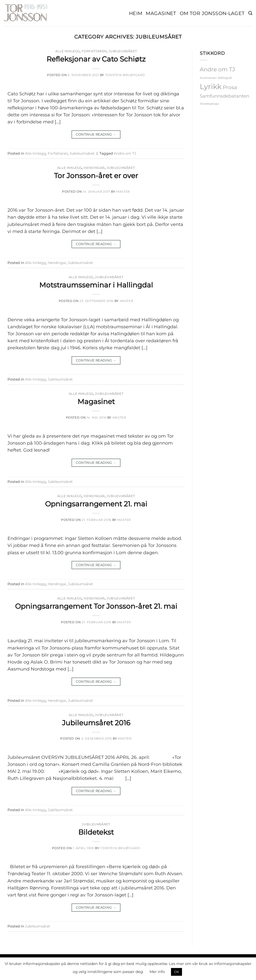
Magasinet (161, 13)
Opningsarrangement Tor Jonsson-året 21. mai (96, 606)
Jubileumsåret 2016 (96, 723)
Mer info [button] (157, 972)
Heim (136, 13)
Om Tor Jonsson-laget (212, 13)
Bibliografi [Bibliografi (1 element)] (225, 78)
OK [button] (176, 972)
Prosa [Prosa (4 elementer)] (230, 87)
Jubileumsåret (123, 51)
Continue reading (96, 134)
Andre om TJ (125, 153)
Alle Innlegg (67, 51)
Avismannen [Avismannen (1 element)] (208, 78)
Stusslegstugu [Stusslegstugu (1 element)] (209, 104)
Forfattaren (94, 51)
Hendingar (94, 168)
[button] (250, 13)
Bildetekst (96, 832)
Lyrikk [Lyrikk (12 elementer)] (211, 86)
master (123, 192)
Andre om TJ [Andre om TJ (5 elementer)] (217, 69)
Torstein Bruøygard (125, 75)
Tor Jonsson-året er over (96, 176)
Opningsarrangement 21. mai (96, 504)
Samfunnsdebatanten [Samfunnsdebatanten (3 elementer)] (224, 96)
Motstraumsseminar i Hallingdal (96, 285)
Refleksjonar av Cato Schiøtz (96, 59)
